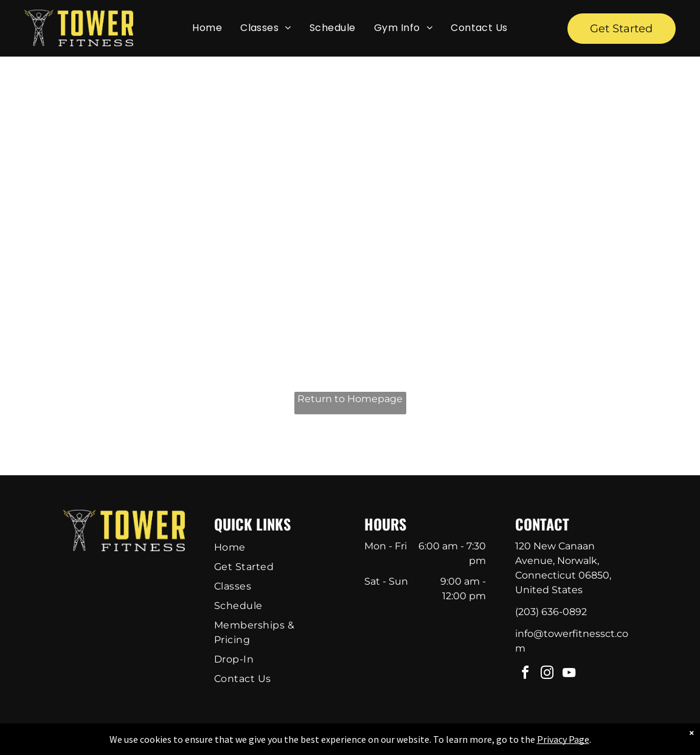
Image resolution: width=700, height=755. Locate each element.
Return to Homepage (350, 399)
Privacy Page (563, 739)
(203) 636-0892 (551, 612)
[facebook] (525, 674)
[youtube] (569, 674)
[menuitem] (207, 28)
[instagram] (547, 674)
